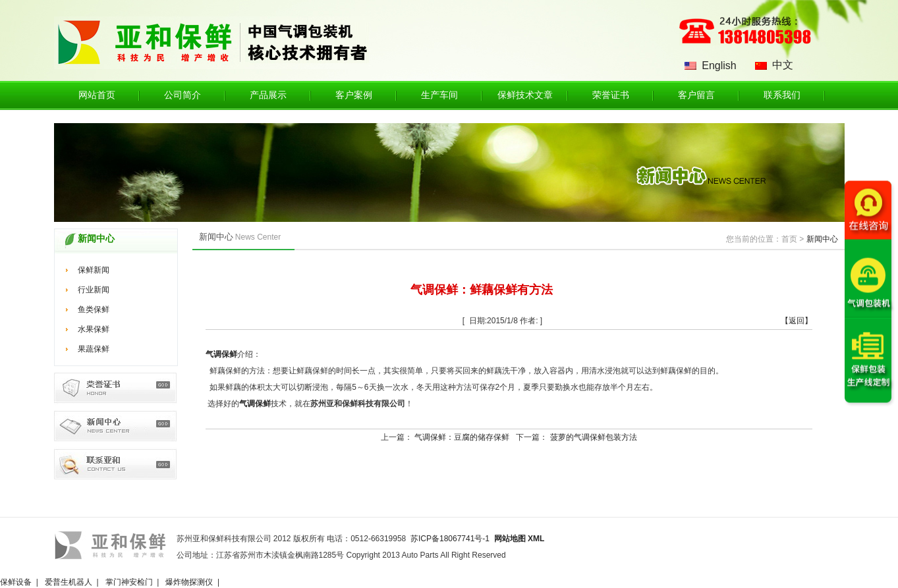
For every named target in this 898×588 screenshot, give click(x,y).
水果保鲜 (94, 329)
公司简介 (182, 95)
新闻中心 (822, 239)
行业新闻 (94, 290)
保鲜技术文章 (525, 95)
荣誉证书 (611, 95)
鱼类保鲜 (94, 309)
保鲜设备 (16, 582)
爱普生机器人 (69, 582)
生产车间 (439, 95)
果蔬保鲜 (94, 349)
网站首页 (97, 95)
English (719, 66)
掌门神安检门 (129, 582)
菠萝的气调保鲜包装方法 (594, 437)
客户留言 (696, 95)
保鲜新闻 (94, 270)
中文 (783, 65)
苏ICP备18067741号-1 (450, 539)
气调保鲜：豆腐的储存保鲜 (462, 437)
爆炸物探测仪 (189, 582)
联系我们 (782, 95)
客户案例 (354, 95)
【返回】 (797, 321)
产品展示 (268, 95)
